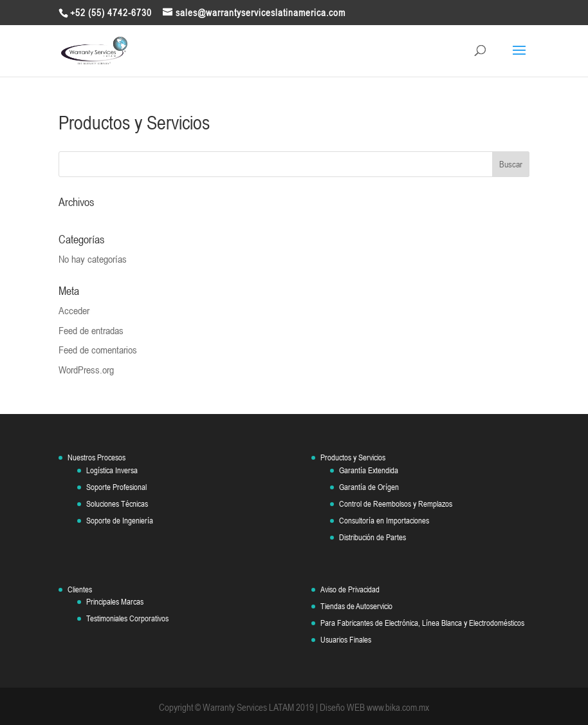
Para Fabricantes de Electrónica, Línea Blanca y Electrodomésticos (422, 623)
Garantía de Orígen (369, 487)
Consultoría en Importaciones (384, 521)
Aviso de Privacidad (350, 589)
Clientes (80, 589)
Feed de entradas (91, 330)
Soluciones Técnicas (117, 504)
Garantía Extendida (369, 470)
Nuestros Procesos (96, 457)
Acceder (74, 310)
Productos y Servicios (353, 457)
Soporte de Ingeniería (120, 521)
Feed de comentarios (98, 350)
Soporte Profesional (116, 487)
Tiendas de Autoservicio (356, 606)
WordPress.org (86, 370)
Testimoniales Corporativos (127, 618)
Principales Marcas (115, 602)
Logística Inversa (112, 470)
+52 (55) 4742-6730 (111, 13)
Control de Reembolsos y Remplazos (396, 504)
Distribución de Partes (372, 537)
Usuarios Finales (346, 640)
